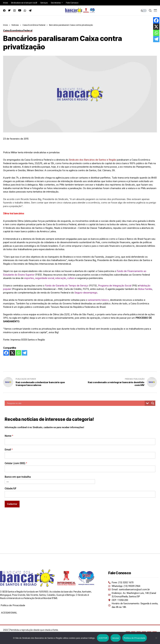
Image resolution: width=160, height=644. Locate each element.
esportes (29, 278)
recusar (116, 638)
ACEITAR (103, 638)
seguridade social (45, 278)
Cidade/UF (11, 488)
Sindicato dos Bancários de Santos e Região (93, 160)
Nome (9, 436)
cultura (71, 278)
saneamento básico (98, 300)
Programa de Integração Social (115, 286)
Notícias (15, 25)
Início (5, 25)
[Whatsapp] (18, 353)
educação (61, 278)
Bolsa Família (145, 289)
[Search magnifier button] (153, 403)
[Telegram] (24, 353)
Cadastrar (12, 504)
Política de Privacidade (13, 605)
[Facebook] (6, 353)
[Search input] (75, 403)
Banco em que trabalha (18, 477)
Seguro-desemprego (86, 293)
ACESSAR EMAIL (9, 613)
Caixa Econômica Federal (34, 25)
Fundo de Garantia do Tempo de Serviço (67, 286)
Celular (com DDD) (16, 463)
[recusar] (156, 638)
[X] (12, 353)
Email (9, 450)
